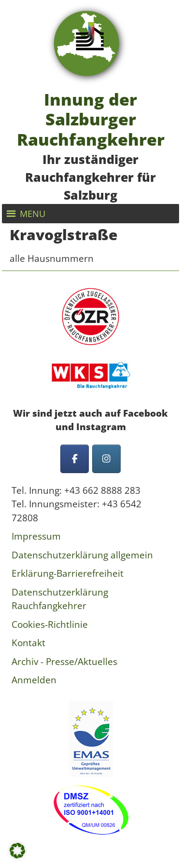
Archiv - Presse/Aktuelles (64, 662)
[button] (33, 214)
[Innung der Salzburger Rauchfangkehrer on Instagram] (106, 459)
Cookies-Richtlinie (50, 624)
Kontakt (28, 643)
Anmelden (34, 680)
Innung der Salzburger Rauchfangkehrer (91, 119)
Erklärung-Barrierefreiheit (68, 573)
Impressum (36, 536)
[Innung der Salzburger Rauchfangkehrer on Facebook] (75, 459)
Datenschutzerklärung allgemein (82, 555)
